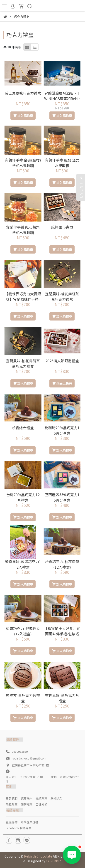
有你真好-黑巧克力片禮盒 (62, 698)
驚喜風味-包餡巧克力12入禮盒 (23, 564)
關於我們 (12, 798)
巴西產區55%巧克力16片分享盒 (62, 497)
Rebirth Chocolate (38, 856)
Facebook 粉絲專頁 (19, 828)
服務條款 (27, 804)
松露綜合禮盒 (23, 428)
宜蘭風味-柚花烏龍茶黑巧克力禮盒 (23, 363)
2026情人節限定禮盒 (62, 361)
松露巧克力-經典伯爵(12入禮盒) (23, 631)
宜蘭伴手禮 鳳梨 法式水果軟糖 (62, 163)
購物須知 (56, 798)
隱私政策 (12, 804)
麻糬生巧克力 (62, 227)
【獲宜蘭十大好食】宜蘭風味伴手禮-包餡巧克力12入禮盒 (62, 634)
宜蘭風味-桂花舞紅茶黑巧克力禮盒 (62, 296)
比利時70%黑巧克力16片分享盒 (62, 430)
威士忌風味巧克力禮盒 (23, 93)
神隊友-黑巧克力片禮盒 (23, 698)
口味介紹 (41, 804)
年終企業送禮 (29, 822)
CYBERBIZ (53, 861)
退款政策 (41, 798)
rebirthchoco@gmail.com (29, 758)
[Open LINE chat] (72, 855)
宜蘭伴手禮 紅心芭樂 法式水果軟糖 (23, 230)
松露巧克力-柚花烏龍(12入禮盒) (62, 564)
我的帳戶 (27, 798)
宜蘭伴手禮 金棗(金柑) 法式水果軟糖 (23, 163)
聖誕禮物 (12, 822)
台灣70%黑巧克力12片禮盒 (23, 497)
